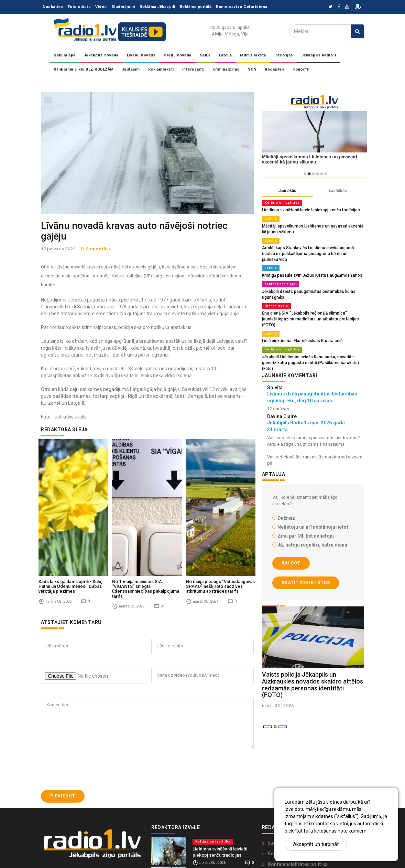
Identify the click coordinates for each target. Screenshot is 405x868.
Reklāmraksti (161, 69)
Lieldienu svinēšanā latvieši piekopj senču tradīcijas (308, 210)
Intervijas (284, 55)
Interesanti (193, 69)
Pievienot (63, 729)
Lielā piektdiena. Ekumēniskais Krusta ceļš (299, 325)
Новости (301, 69)
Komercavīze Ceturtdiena (242, 7)
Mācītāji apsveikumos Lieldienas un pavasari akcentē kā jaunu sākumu (218, 817)
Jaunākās (287, 191)
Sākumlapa (65, 55)
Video (101, 7)
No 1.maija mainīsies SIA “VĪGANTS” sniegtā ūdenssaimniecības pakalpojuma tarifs (146, 522)
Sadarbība (279, 775)
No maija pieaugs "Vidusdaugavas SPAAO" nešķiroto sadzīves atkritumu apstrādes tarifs (220, 519)
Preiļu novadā (178, 55)
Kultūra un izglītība (281, 203)
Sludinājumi (123, 7)
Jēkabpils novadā (101, 55)
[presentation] (93, 703)
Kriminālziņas (226, 69)
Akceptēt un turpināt (316, 844)
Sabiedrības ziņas (279, 276)
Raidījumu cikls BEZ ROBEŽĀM (84, 69)
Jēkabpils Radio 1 (319, 55)
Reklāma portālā (196, 7)
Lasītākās (338, 191)
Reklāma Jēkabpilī (157, 7)
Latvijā (226, 55)
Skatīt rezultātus (306, 560)
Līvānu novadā (141, 55)
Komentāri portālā (289, 786)
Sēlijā (205, 55)
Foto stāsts (79, 7)
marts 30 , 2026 (278, 683)
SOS (252, 69)
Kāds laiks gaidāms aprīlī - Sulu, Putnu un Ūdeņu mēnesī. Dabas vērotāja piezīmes (70, 519)
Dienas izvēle (276, 297)
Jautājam (131, 69)
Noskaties (53, 7)
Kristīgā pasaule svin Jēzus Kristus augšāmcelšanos (309, 267)
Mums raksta (253, 55)
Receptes (275, 69)
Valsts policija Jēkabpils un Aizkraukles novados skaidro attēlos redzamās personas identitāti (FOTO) (313, 662)
